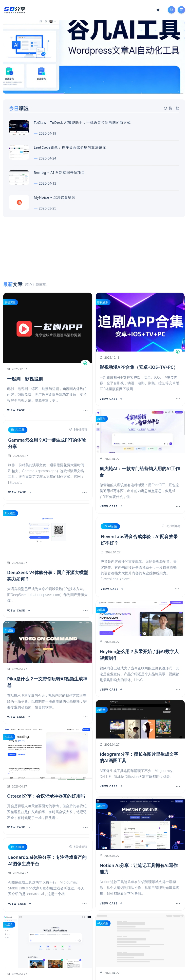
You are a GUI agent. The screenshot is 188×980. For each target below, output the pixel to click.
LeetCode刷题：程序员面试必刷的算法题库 (70, 147)
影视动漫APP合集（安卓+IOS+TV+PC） (139, 367)
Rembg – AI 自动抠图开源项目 (59, 172)
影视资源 (10, 302)
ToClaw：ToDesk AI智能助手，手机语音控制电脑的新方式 (82, 122)
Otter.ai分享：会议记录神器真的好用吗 (46, 796)
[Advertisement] (94, 279)
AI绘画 (101, 710)
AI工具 (18, 430)
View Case (19, 410)
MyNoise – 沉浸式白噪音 (55, 197)
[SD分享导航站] (14, 9)
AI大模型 (10, 513)
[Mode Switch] (158, 10)
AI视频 (101, 610)
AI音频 (110, 526)
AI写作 (101, 419)
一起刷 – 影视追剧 (25, 378)
